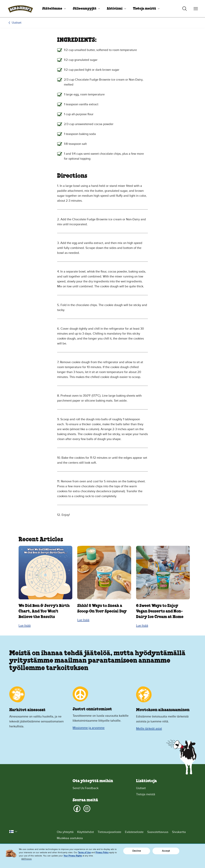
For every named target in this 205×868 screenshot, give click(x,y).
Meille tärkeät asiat (149, 729)
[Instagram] (87, 809)
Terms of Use (84, 852)
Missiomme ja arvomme (89, 728)
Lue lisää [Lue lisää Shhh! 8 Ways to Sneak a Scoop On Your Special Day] (83, 620)
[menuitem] (53, 9)
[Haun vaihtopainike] (185, 9)
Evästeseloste (134, 832)
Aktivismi (115, 9)
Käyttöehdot (86, 832)
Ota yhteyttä (65, 832)
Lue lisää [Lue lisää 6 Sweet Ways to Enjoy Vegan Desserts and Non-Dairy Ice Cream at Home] (142, 626)
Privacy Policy (102, 852)
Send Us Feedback (86, 788)
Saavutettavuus (158, 832)
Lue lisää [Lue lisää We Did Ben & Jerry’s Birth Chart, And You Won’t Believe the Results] (25, 626)
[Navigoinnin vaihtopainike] (196, 9)
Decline (137, 851)
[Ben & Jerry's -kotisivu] (20, 9)
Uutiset (17, 23)
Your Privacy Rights (73, 856)
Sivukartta (179, 832)
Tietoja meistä (145, 9)
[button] (13, 832)
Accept (166, 851)
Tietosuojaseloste (109, 832)
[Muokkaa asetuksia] (126, 838)
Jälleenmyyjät (85, 9)
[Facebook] (77, 809)
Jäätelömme (52, 9)
